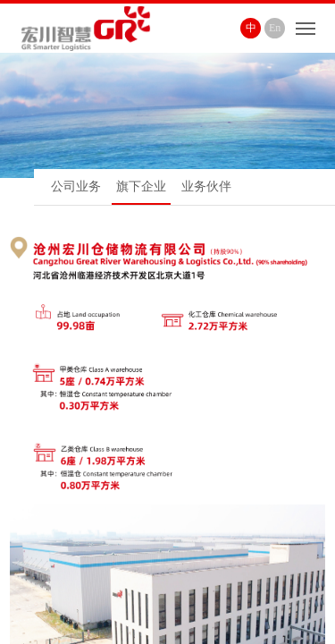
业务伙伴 (206, 186)
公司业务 (76, 186)
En (275, 28)
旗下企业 (141, 186)
